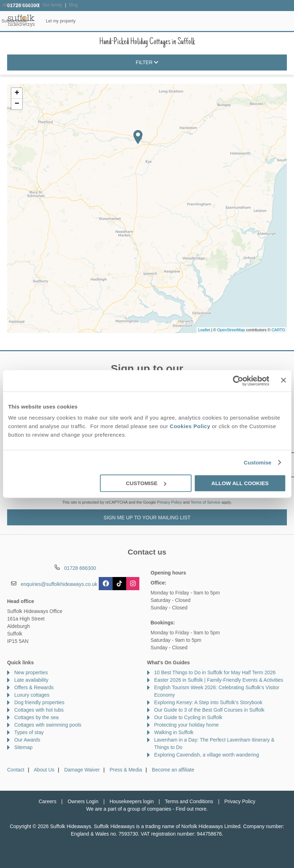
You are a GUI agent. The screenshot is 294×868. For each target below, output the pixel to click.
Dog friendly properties (39, 702)
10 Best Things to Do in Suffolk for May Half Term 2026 (215, 672)
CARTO (278, 330)
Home (51, 21)
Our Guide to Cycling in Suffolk (188, 717)
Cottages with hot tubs (39, 710)
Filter (147, 63)
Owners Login (83, 801)
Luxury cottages (32, 695)
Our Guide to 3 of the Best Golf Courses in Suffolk (209, 710)
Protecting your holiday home (187, 725)
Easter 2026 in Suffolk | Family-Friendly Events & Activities (219, 680)
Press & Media (126, 770)
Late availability (31, 680)
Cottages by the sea (37, 717)
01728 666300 (23, 5)
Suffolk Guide (223, 21)
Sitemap (23, 747)
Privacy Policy (170, 502)
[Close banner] (283, 380)
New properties (31, 672)
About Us (44, 770)
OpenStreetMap (231, 330)
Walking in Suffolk (174, 732)
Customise (258, 462)
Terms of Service (205, 502)
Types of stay (29, 732)
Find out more (191, 809)
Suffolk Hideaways (21, 20)
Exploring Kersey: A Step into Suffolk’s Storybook (208, 702)
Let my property (270, 21)
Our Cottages (88, 21)
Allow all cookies (240, 483)
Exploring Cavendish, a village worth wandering (207, 755)
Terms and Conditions (189, 801)
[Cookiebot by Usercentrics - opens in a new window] (238, 381)
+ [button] (17, 93)
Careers (47, 801)
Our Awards (27, 740)
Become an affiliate (173, 770)
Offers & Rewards (175, 21)
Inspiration (129, 21)
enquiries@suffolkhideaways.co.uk (59, 584)
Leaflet (204, 330)
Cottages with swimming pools (48, 725)
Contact (16, 770)
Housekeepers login (131, 801)
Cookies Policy (190, 426)
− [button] (17, 104)
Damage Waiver (82, 770)
